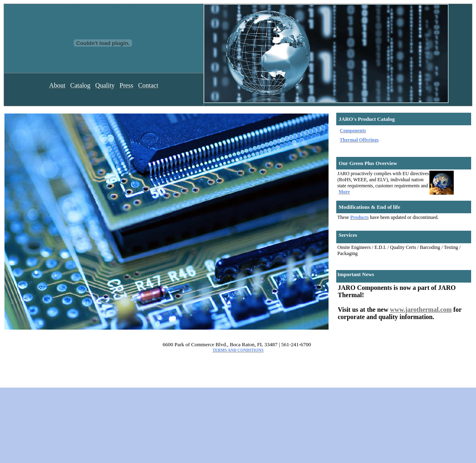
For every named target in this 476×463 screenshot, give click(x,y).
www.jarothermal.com (421, 310)
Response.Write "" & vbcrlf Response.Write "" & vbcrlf (103, 39)
